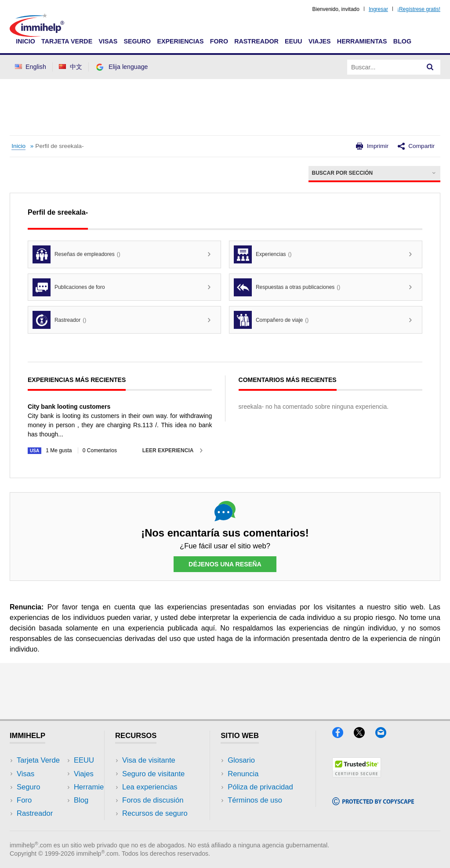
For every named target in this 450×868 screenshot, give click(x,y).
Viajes (320, 41)
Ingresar (378, 9)
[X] (365, 735)
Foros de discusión (153, 800)
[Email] (385, 735)
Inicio (25, 41)
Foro (219, 41)
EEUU (294, 41)
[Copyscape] (373, 802)
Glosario (241, 760)
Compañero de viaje (271, 320)
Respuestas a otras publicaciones (287, 287)
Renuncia (243, 774)
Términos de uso (255, 800)
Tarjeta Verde (67, 41)
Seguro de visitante (153, 774)
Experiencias (180, 41)
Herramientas (362, 41)
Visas (108, 41)
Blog (402, 41)
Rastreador (256, 41)
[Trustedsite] (357, 775)
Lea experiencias (150, 787)
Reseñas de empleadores (76, 254)
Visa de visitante (149, 760)
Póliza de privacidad (260, 787)
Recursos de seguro (155, 813)
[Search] (430, 67)
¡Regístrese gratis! (419, 9)
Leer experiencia (168, 450)
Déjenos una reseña (225, 564)
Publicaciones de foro (69, 287)
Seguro (137, 41)
